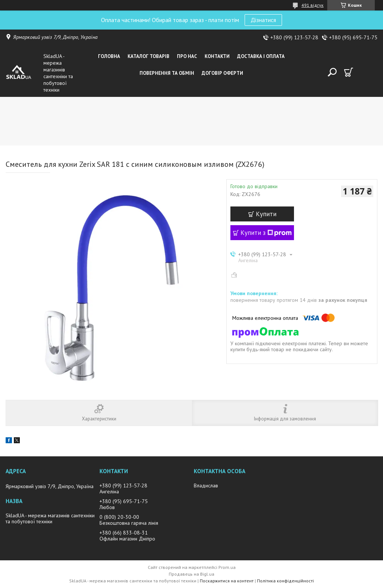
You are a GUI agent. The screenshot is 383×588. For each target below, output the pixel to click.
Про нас (187, 56)
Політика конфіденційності (285, 581)
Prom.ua (227, 567)
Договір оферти (222, 73)
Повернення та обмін (167, 73)
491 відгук (312, 5)
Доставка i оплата (261, 56)
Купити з (266, 233)
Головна (109, 56)
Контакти (217, 56)
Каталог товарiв (148, 56)
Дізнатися (263, 20)
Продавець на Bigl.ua (191, 574)
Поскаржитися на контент (227, 581)
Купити (266, 214)
